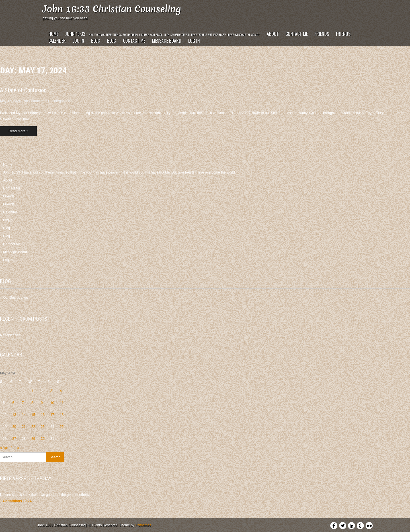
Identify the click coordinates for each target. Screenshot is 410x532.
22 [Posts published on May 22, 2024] (33, 427)
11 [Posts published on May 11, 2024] (62, 403)
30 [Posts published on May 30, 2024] (43, 439)
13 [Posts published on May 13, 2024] (14, 415)
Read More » (18, 131)
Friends (322, 34)
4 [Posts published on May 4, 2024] (61, 391)
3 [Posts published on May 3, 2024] (51, 391)
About (273, 34)
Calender (57, 41)
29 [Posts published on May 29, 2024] (33, 439)
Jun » (15, 448)
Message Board (167, 41)
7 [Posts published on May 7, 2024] (23, 403)
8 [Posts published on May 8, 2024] (32, 403)
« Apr (4, 448)
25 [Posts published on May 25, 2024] (62, 427)
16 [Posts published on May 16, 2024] (43, 415)
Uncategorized (59, 101)
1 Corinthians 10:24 (16, 501)
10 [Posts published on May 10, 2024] (52, 403)
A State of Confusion (23, 90)
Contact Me (297, 34)
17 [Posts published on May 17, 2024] (52, 415)
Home (53, 34)
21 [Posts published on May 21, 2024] (24, 427)
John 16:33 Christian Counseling (112, 9)
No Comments (35, 101)
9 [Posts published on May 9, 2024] (42, 403)
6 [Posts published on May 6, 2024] (13, 403)
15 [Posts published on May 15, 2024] (33, 415)
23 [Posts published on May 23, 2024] (43, 427)
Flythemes (143, 525)
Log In (78, 41)
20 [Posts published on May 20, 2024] (14, 427)
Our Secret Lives (16, 298)
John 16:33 (163, 34)
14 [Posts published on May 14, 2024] (24, 415)
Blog (96, 41)
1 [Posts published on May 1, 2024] (32, 391)
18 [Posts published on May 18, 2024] (62, 415)
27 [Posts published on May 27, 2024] (14, 439)
